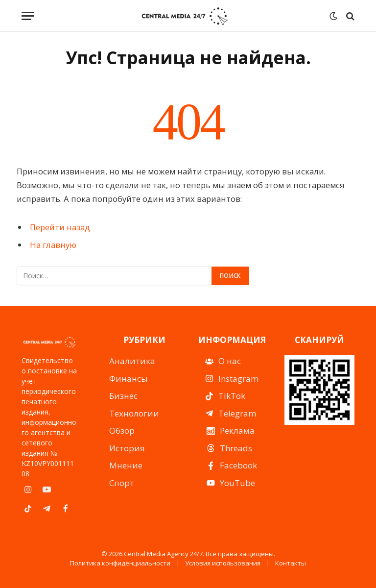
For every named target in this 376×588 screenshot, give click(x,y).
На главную (53, 245)
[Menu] (28, 16)
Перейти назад (60, 227)
